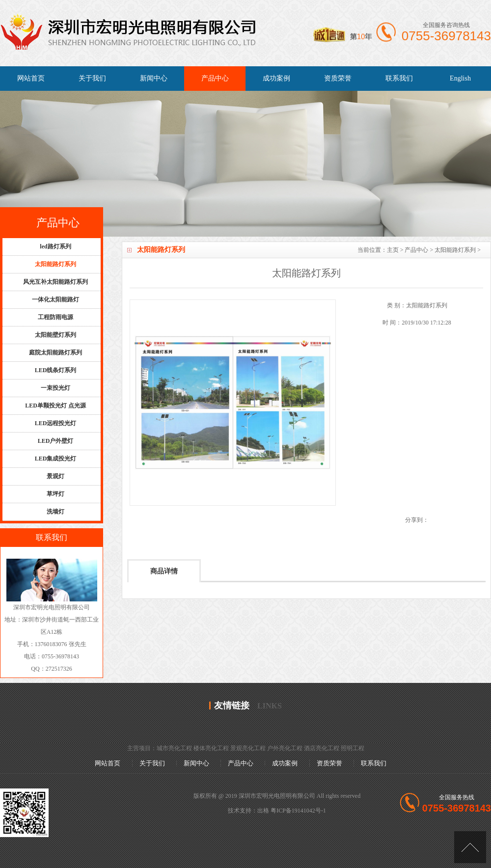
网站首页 (31, 78)
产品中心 (215, 78)
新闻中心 (154, 78)
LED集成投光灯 (56, 459)
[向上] (470, 847)
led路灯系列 (55, 246)
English (460, 78)
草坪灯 (55, 494)
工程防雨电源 (55, 317)
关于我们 (92, 78)
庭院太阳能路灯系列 (55, 353)
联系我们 (399, 78)
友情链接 (232, 705)
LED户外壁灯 (56, 441)
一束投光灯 (55, 388)
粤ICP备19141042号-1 (298, 811)
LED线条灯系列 (56, 370)
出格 (263, 811)
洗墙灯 (55, 512)
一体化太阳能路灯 (55, 299)
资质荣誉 (338, 78)
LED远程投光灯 (56, 423)
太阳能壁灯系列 (55, 335)
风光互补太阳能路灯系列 (55, 282)
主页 (393, 250)
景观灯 (55, 476)
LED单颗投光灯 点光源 (55, 406)
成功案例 (276, 78)
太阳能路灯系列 (455, 250)
